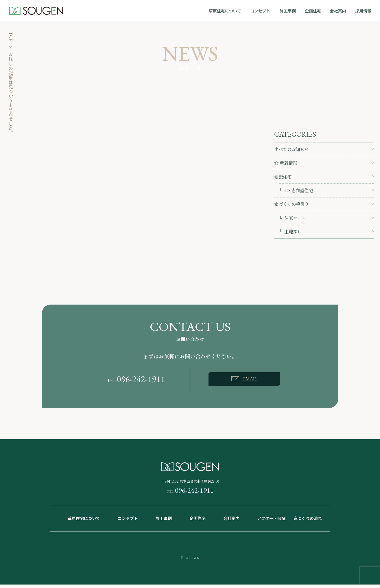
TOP (11, 37)
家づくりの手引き (293, 206)
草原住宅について (230, 10)
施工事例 (291, 10)
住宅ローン (296, 220)
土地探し (294, 235)
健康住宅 (283, 178)
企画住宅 (315, 10)
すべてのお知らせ (293, 149)
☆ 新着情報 (286, 164)
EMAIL (250, 382)
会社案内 (340, 10)
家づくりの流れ (308, 522)
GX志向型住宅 (299, 192)
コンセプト (265, 10)
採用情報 (364, 10)
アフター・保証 (271, 522)
